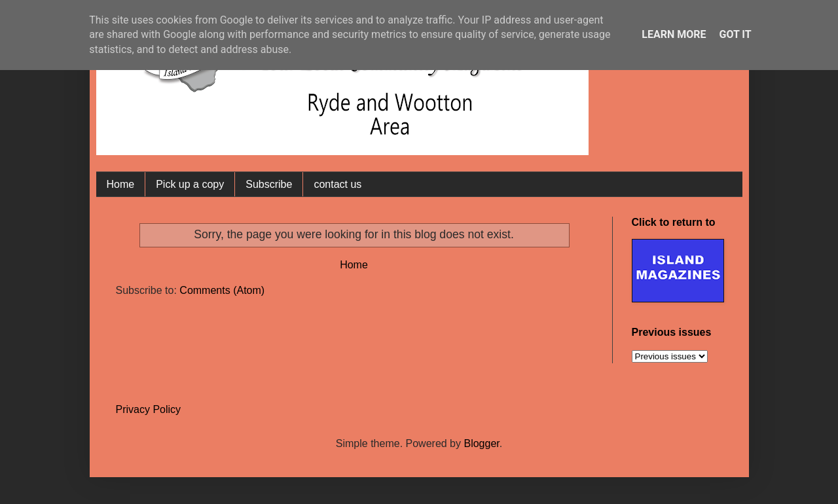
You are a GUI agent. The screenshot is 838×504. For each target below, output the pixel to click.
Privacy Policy (149, 409)
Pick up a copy (190, 184)
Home (121, 184)
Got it (735, 34)
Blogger (481, 443)
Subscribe (269, 184)
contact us (337, 184)
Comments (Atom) (222, 290)
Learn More (674, 34)
